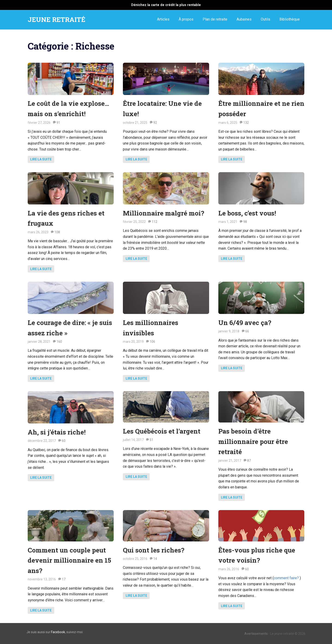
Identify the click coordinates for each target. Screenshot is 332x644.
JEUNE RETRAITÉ (56, 19)
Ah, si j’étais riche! (57, 432)
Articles (163, 19)
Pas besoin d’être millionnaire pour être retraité (253, 442)
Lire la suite (41, 159)
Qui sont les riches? (154, 550)
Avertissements (256, 634)
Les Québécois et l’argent (162, 431)
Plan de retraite (215, 19)
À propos (186, 19)
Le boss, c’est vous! (247, 213)
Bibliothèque (290, 19)
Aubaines (244, 19)
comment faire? (287, 578)
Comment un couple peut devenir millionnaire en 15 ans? (69, 560)
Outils (265, 19)
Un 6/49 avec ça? (245, 323)
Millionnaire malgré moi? (163, 213)
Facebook (58, 632)
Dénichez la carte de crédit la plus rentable (166, 5)
